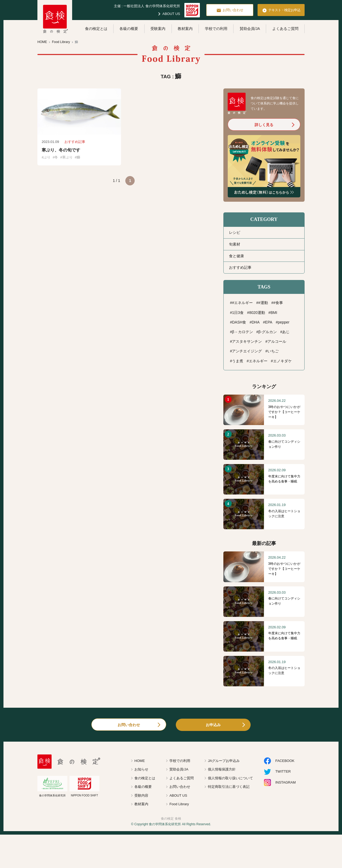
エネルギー (258, 361)
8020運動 (257, 313)
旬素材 (235, 244)
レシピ (235, 232)
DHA (256, 322)
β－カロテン (242, 332)
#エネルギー (242, 303)
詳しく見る (264, 125)
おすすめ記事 (240, 267)
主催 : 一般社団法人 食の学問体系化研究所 (147, 6)
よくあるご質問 (285, 29)
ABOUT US (168, 14)
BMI (274, 313)
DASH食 (239, 322)
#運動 (263, 303)
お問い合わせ (230, 10)
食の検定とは (96, 29)
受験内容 (141, 795)
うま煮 (238, 361)
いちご (273, 351)
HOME (140, 761)
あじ (286, 332)
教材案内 (185, 29)
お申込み (213, 725)
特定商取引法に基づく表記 (229, 787)
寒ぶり (67, 157)
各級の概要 (129, 29)
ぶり (47, 157)
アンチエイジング (247, 351)
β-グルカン (268, 332)
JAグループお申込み (224, 761)
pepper (284, 322)
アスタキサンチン (247, 341)
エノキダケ (282, 361)
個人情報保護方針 (222, 769)
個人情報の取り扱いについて (230, 778)
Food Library (179, 804)
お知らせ (141, 769)
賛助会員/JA (250, 29)
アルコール (277, 341)
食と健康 (236, 256)
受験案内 (158, 29)
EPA (269, 322)
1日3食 (238, 313)
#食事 (278, 303)
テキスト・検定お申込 (281, 10)
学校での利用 (216, 29)
